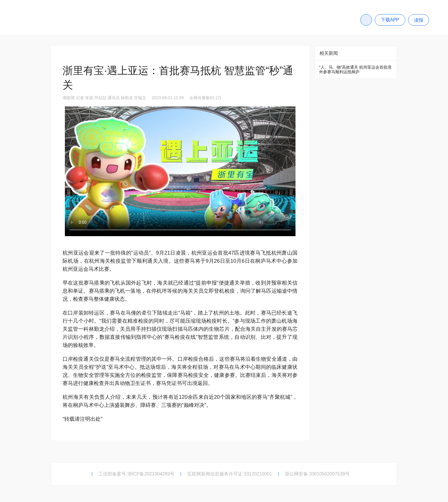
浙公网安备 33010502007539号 (317, 474)
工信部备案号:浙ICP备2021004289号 (136, 474)
